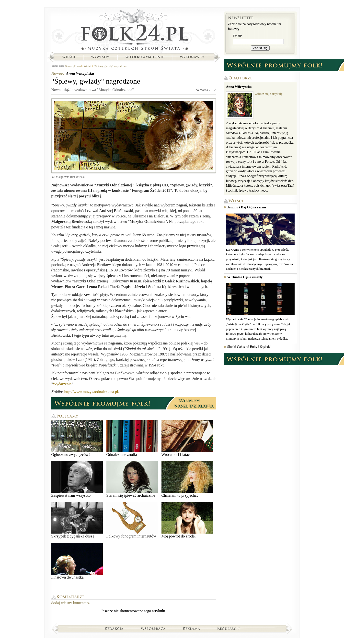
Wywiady (100, 57)
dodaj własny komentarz (70, 603)
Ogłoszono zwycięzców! (77, 438)
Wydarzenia (62, 384)
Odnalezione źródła (132, 438)
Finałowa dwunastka (77, 561)
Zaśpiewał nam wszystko (77, 479)
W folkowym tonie (144, 57)
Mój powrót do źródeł (187, 520)
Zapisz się (260, 48)
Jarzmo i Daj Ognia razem (247, 207)
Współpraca (153, 628)
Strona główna (134, 31)
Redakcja (114, 628)
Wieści (69, 57)
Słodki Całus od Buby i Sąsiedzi (249, 347)
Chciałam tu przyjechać (187, 479)
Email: (237, 36)
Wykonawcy (193, 57)
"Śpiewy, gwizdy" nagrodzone (110, 66)
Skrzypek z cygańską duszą (77, 520)
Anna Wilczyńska (80, 73)
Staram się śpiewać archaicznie (132, 479)
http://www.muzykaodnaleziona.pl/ (92, 392)
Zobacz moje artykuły (269, 94)
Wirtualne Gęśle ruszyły (245, 277)
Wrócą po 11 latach (187, 438)
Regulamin (228, 628)
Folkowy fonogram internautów (132, 520)
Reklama (191, 628)
